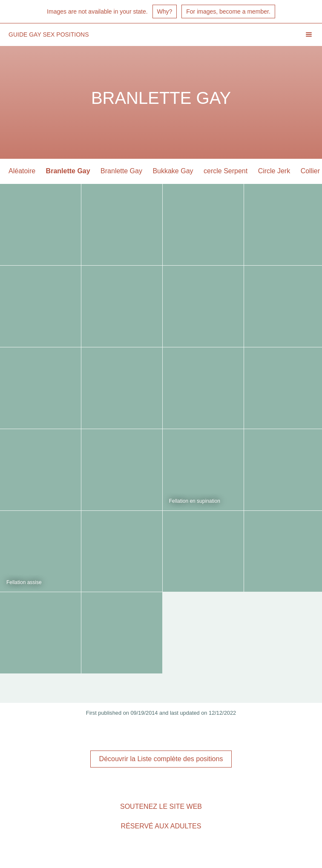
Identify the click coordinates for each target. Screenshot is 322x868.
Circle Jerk (274, 171)
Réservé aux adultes (161, 826)
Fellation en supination (195, 501)
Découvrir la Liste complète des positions (161, 759)
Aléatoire (22, 171)
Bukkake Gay (173, 171)
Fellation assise (24, 582)
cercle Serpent (226, 171)
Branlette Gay (68, 171)
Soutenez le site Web (161, 806)
